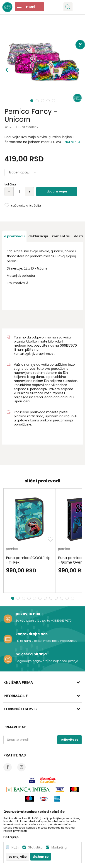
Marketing (59, 847)
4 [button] (49, 101)
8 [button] (51, 598)
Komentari (61, 236)
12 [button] (73, 598)
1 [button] (32, 101)
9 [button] (57, 598)
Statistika (35, 847)
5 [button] (54, 101)
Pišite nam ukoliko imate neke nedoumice (47, 641)
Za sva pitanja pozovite (33, 621)
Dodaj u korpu (57, 191)
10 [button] (62, 598)
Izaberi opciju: (20, 172)
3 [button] (43, 101)
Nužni (15, 847)
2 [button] (38, 101)
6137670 (70, 345)
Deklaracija (38, 236)
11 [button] (68, 598)
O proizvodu (14, 236)
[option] (42, 63)
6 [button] (40, 598)
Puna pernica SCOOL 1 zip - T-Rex (28, 560)
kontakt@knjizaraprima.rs (34, 354)
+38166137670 (61, 621)
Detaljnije (73, 142)
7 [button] (46, 598)
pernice (12, 549)
